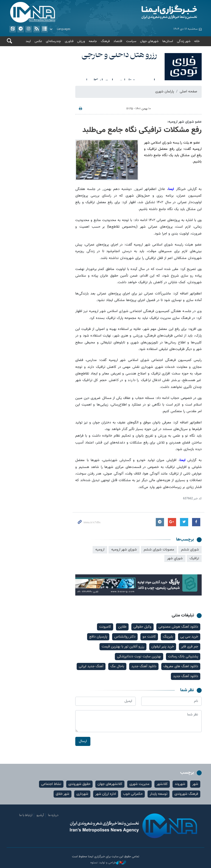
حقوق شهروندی (79, 784)
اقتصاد (118, 41)
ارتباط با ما (26, 815)
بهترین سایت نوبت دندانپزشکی (139, 657)
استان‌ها (168, 41)
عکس (38, 41)
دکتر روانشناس (125, 637)
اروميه (100, 550)
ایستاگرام (29, 29)
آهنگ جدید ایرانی (91, 666)
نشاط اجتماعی (51, 784)
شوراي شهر (175, 558)
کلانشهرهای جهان (110, 784)
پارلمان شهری (165, 92)
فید (37, 29)
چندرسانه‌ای (53, 41)
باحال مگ (117, 666)
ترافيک (194, 558)
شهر (195, 784)
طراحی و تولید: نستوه (108, 863)
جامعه (93, 41)
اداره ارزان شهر (106, 794)
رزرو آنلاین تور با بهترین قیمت (123, 647)
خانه (197, 41)
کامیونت (105, 627)
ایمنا (155, 12)
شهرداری (82, 794)
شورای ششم (190, 550)
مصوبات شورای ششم (159, 550)
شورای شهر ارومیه (124, 550)
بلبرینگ (168, 637)
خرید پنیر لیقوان (163, 647)
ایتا (13, 29)
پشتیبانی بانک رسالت (183, 657)
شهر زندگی (184, 41)
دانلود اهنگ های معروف (181, 666)
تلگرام (21, 29)
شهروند (180, 784)
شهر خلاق (63, 794)
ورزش (81, 41)
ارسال (83, 741)
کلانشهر (162, 784)
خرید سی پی (189, 637)
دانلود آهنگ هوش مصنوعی (178, 627)
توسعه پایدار (159, 794)
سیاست (131, 41)
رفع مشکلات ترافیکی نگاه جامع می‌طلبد (142, 130)
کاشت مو (149, 637)
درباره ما (53, 815)
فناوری (69, 41)
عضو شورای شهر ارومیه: (184, 122)
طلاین (122, 627)
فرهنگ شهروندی (186, 794)
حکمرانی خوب (133, 794)
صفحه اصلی (188, 92)
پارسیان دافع (98, 637)
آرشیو (45, 29)
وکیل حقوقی (142, 627)
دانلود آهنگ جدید (144, 666)
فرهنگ (105, 41)
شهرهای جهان (149, 41)
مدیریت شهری (139, 784)
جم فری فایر (190, 647)
